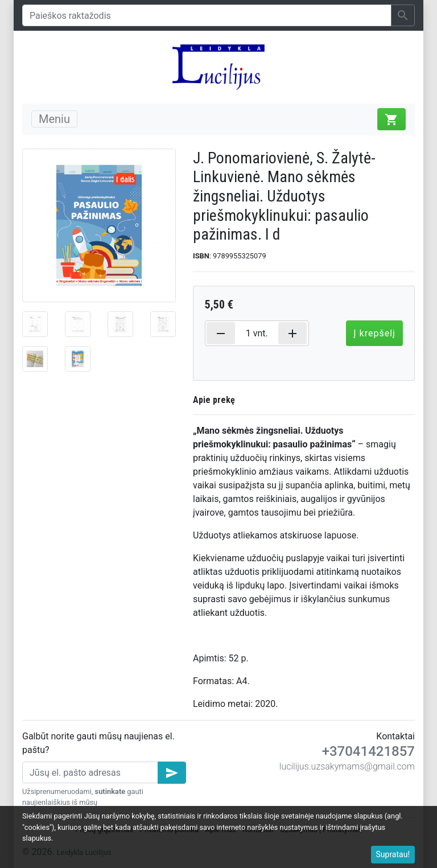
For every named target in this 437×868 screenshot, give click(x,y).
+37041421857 (368, 751)
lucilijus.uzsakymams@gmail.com (347, 766)
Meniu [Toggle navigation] (54, 119)
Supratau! (393, 854)
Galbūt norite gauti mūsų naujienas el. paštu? (98, 743)
